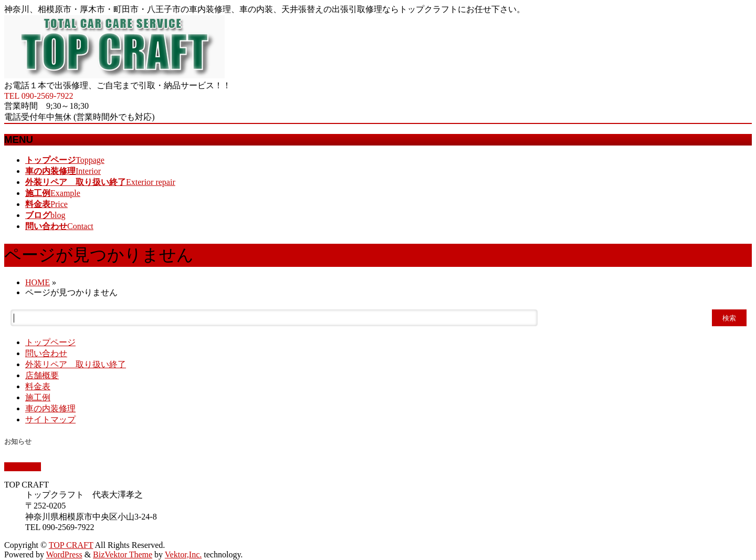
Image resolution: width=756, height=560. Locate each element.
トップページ (50, 342)
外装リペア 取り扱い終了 (76, 364)
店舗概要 (42, 375)
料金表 (38, 386)
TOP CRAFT (71, 545)
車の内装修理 (50, 408)
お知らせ (18, 442)
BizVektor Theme (123, 554)
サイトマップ (50, 419)
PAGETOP (23, 467)
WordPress (64, 554)
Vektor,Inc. (183, 554)
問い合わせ (46, 353)
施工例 (38, 397)
